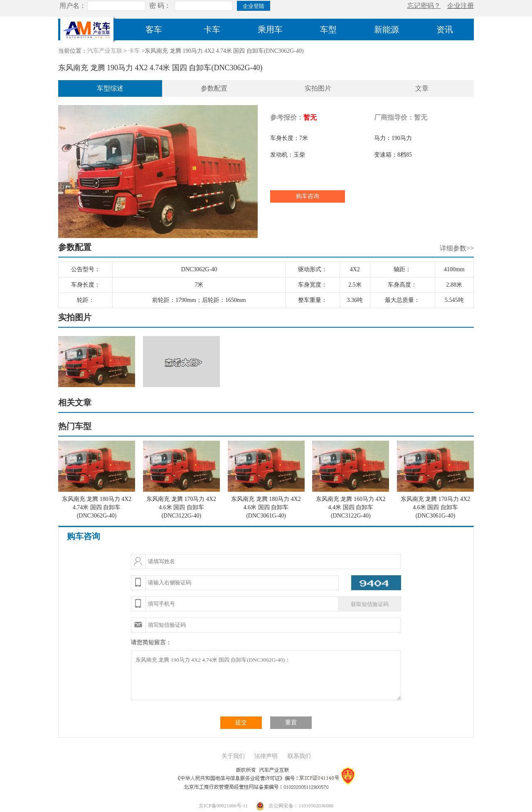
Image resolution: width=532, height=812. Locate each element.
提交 (241, 722)
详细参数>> (457, 248)
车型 (328, 29)
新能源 (387, 29)
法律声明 (266, 756)
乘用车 (270, 29)
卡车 (212, 29)
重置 (291, 722)
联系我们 (299, 756)
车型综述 (110, 88)
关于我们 (233, 756)
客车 (154, 29)
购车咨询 (308, 196)
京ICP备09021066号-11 (223, 806)
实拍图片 (318, 88)
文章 (422, 88)
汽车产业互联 (105, 51)
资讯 (445, 29)
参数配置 (214, 88)
